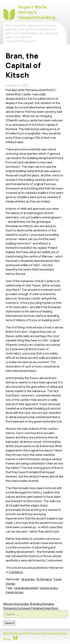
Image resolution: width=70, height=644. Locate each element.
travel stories (15, 592)
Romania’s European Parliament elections (31, 608)
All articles (28, 579)
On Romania (44, 579)
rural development (26, 588)
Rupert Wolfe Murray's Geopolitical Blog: (37, 12)
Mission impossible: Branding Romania (29, 604)
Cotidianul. (16, 572)
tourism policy (49, 588)
